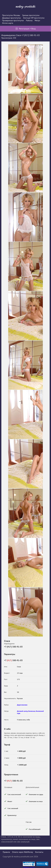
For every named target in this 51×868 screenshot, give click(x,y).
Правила (6, 852)
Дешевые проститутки (11, 18)
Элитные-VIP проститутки (34, 18)
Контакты (39, 852)
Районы (29, 20)
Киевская (32, 711)
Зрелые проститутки (31, 15)
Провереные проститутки (13, 20)
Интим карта (8, 23)
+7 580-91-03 (13, 660)
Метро (37, 20)
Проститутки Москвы (11, 15)
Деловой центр (22, 711)
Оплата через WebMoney (23, 852)
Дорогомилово (22, 705)
